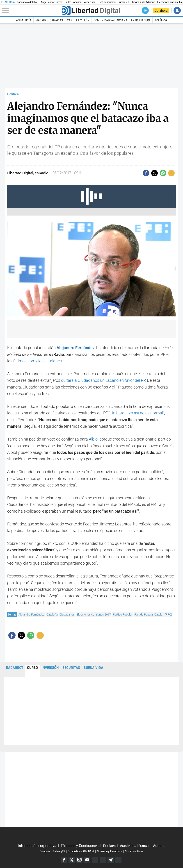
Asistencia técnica (134, 845)
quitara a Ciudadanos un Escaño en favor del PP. (104, 380)
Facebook (64, 860)
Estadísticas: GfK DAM (81, 851)
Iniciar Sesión (177, 10)
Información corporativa (37, 845)
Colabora (161, 11)
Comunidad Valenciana (110, 20)
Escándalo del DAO (28, 2)
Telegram (111, 860)
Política (161, 20)
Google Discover (95, 860)
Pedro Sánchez (73, 2)
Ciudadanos (67, 615)
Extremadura (141, 20)
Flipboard (103, 860)
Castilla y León (78, 20)
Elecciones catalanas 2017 (94, 615)
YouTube (87, 860)
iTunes (119, 860)
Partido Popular (123, 615)
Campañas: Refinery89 (52, 851)
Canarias (56, 20)
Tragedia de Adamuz (143, 2)
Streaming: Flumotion (110, 851)
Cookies (109, 845)
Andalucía (24, 20)
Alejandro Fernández (31, 615)
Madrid (41, 20)
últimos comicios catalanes (38, 361)
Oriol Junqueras (107, 2)
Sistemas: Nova (134, 851)
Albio (93, 439)
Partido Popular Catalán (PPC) (153, 615)
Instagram (80, 860)
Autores (159, 845)
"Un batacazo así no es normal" (137, 413)
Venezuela (90, 2)
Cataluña (52, 615)
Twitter (72, 860)
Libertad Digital (91, 835)
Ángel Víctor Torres (52, 2)
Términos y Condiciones (80, 845)
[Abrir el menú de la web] (31, 11)
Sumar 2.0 (124, 2)
